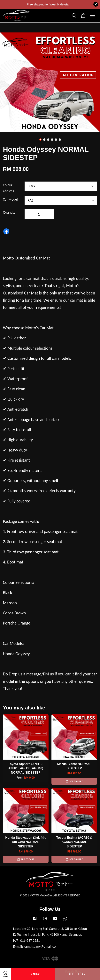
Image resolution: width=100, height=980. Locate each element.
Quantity (9, 212)
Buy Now (33, 974)
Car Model (10, 199)
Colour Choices (8, 188)
